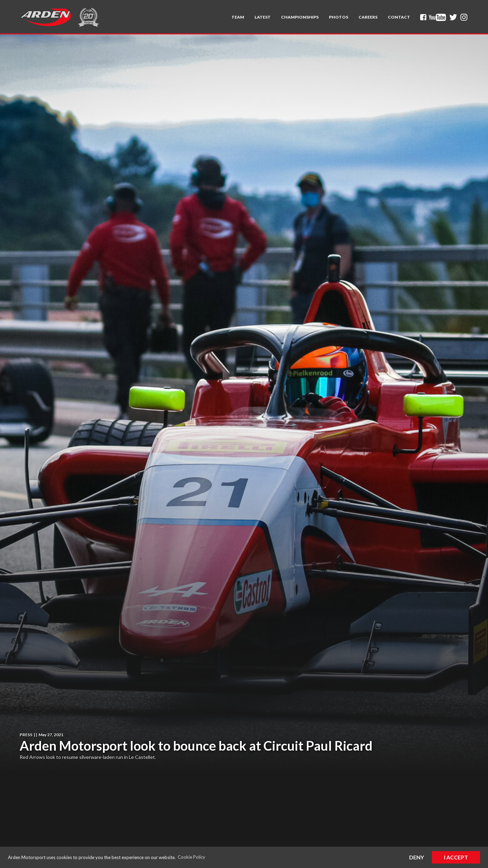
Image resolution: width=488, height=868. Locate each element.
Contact (399, 17)
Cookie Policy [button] (191, 857)
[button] (238, 17)
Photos (339, 17)
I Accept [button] (456, 857)
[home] (45, 17)
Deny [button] (417, 857)
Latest (263, 17)
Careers (368, 17)
